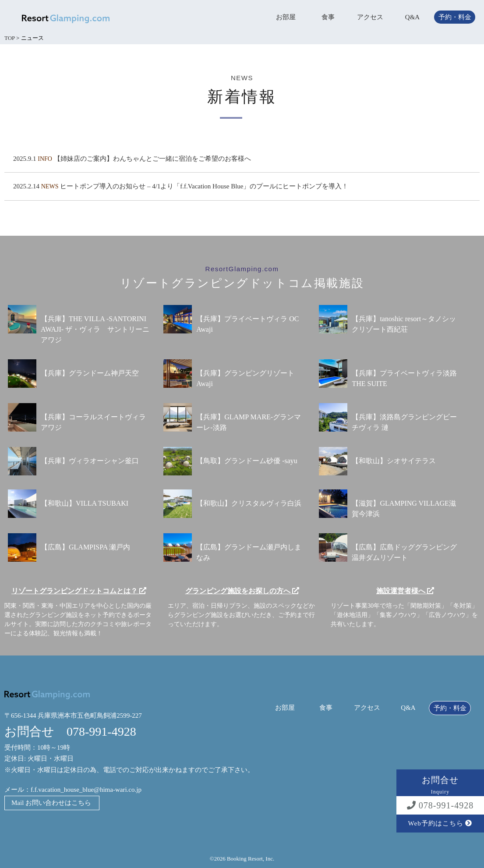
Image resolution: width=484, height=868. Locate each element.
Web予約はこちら (440, 823)
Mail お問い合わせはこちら (51, 803)
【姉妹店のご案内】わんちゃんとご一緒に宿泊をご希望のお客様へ (152, 159)
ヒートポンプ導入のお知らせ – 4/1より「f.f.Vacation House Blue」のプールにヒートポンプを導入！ (204, 186)
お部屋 (286, 17)
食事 (328, 17)
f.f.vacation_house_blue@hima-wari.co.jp (86, 790)
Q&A (412, 17)
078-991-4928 (440, 805)
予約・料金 (455, 17)
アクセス (370, 17)
